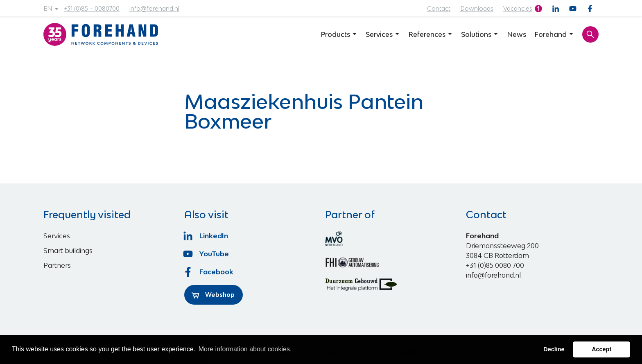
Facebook (209, 272)
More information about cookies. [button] (245, 349)
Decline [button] (554, 349)
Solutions (480, 34)
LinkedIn (206, 236)
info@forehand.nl (154, 8)
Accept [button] (601, 349)
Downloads (477, 8)
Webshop (213, 295)
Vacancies (518, 8)
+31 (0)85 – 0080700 (92, 8)
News (517, 34)
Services (383, 34)
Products (339, 34)
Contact (439, 8)
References (431, 34)
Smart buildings (68, 251)
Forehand (554, 34)
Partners (57, 265)
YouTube (207, 254)
